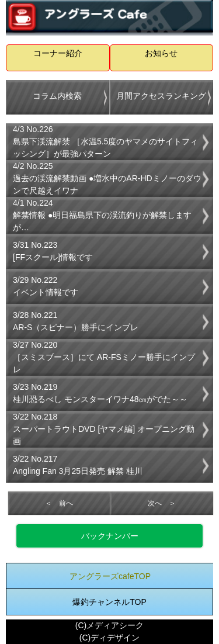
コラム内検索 (57, 96)
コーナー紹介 (58, 53)
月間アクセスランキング (161, 96)
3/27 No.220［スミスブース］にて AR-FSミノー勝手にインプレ (104, 357)
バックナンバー (110, 536)
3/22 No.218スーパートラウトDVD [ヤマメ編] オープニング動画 (104, 429)
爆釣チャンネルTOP (109, 602)
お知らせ (161, 53)
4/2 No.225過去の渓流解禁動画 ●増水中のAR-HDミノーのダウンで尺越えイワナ (107, 178)
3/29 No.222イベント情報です (46, 286)
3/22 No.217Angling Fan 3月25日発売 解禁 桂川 (78, 465)
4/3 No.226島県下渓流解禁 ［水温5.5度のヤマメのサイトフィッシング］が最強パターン (105, 141)
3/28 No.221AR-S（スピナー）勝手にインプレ (76, 321)
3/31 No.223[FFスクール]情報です (53, 251)
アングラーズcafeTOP (110, 576)
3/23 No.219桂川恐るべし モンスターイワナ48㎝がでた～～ (100, 393)
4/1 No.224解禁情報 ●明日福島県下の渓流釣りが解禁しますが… (102, 215)
